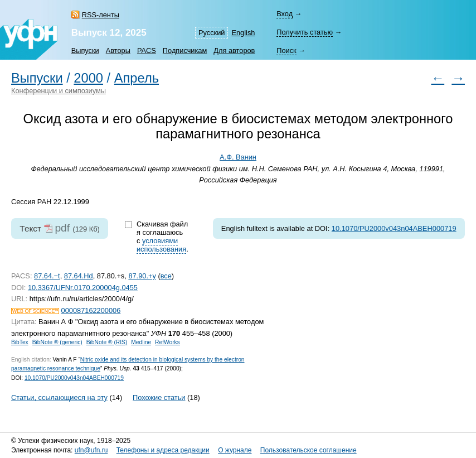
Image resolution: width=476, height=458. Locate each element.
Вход (285, 14)
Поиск (286, 50)
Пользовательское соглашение (309, 450)
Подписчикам (185, 50)
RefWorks (167, 342)
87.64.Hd (79, 276)
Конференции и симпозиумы (59, 91)
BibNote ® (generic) (57, 342)
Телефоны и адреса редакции (163, 450)
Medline (141, 342)
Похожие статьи (159, 397)
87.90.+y (142, 276)
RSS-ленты (101, 15)
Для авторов (234, 50)
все (166, 276)
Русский (212, 33)
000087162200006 (91, 310)
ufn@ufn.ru (91, 450)
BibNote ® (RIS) (107, 342)
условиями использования (161, 245)
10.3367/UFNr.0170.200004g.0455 (83, 288)
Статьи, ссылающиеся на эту (59, 397)
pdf (62, 228)
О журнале (235, 450)
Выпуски (85, 50)
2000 (88, 78)
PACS (147, 50)
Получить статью (305, 32)
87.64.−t (47, 276)
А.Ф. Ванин (238, 157)
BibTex (20, 342)
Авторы (118, 50)
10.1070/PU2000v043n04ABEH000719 (394, 228)
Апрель (137, 78)
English (243, 33)
